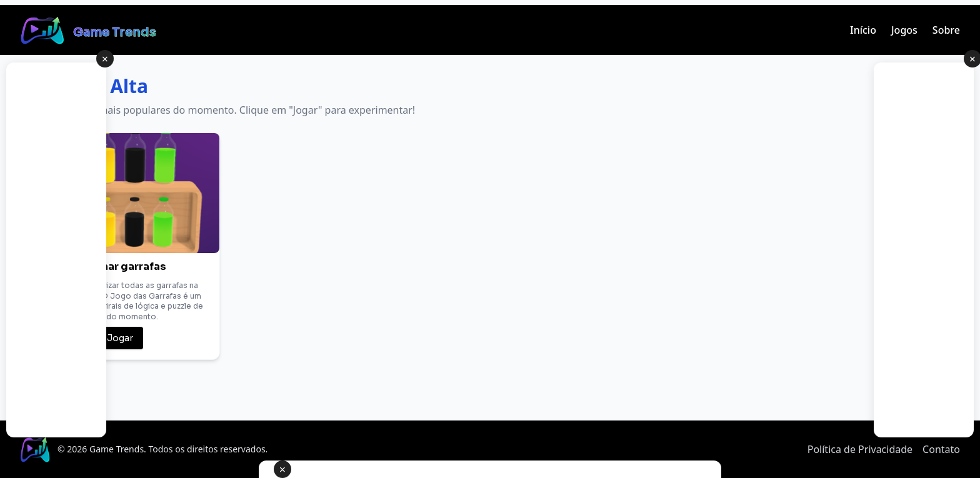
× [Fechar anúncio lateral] (105, 59)
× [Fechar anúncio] (282, 469)
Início (863, 30)
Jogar (120, 338)
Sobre (946, 30)
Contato (941, 449)
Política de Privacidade (860, 449)
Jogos (904, 30)
